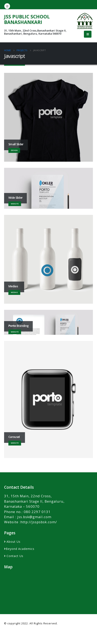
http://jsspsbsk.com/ (39, 522)
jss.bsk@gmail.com (34, 517)
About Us (14, 542)
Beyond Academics (20, 549)
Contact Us (15, 556)
